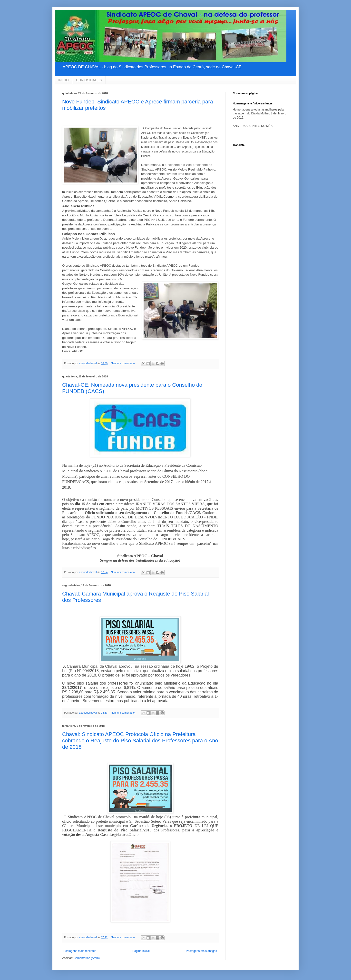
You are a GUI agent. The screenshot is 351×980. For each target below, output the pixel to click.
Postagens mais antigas (201, 951)
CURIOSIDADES (89, 80)
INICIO (63, 80)
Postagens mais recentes (80, 951)
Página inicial (141, 951)
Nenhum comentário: (123, 363)
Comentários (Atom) (87, 958)
